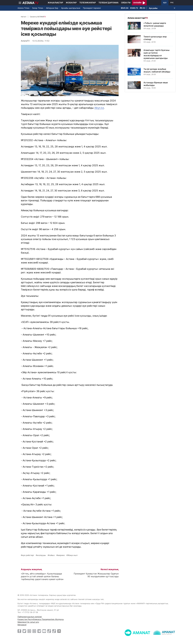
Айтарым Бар (52, 8)
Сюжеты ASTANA (38, 17)
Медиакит (22, 625)
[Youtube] (44, 631)
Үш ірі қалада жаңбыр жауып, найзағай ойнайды (157, 70)
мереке (61, 555)
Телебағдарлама (108, 3)
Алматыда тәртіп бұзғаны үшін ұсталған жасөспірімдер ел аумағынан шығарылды (157, 54)
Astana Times (23, 8)
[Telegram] (39, 631)
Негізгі (24, 17)
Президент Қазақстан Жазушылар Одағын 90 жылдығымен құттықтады (96, 575)
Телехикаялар (88, 3)
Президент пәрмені (92, 8)
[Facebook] (19, 631)
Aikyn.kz (99, 108)
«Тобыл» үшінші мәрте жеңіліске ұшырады (155, 24)
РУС (172, 3)
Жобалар (71, 3)
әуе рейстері (28, 555)
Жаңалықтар (55, 3)
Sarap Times (38, 8)
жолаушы (41, 555)
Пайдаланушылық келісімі (30, 617)
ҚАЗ (165, 3)
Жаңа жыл (73, 555)
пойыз (52, 555)
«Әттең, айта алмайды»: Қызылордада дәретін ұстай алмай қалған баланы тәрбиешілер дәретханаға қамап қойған (42, 576)
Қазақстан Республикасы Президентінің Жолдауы (41, 619)
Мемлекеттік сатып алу (28, 622)
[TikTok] (49, 631)
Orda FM (126, 3)
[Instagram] (29, 631)
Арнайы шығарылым (71, 8)
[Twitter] (24, 631)
